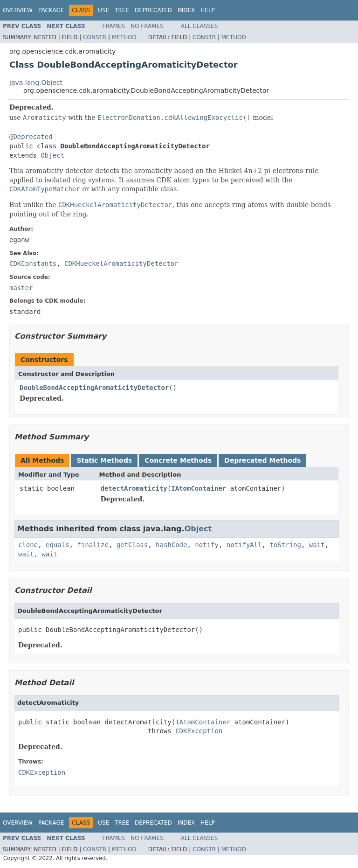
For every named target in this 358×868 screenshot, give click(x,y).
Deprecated (153, 10)
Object (52, 155)
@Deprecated (31, 137)
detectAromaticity (134, 488)
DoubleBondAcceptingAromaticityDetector (94, 388)
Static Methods (104, 460)
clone (28, 545)
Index (186, 10)
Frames (114, 26)
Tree (122, 10)
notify (207, 545)
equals (58, 545)
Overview (18, 10)
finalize (93, 545)
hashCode (171, 545)
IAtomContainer (199, 488)
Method (124, 37)
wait (317, 545)
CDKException (199, 731)
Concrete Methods (178, 460)
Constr (95, 37)
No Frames (147, 26)
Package (51, 10)
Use (103, 10)
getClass (132, 545)
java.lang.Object (36, 83)
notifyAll (244, 545)
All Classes (199, 26)
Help (208, 10)
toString (286, 545)
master (21, 288)
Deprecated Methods (262, 460)
